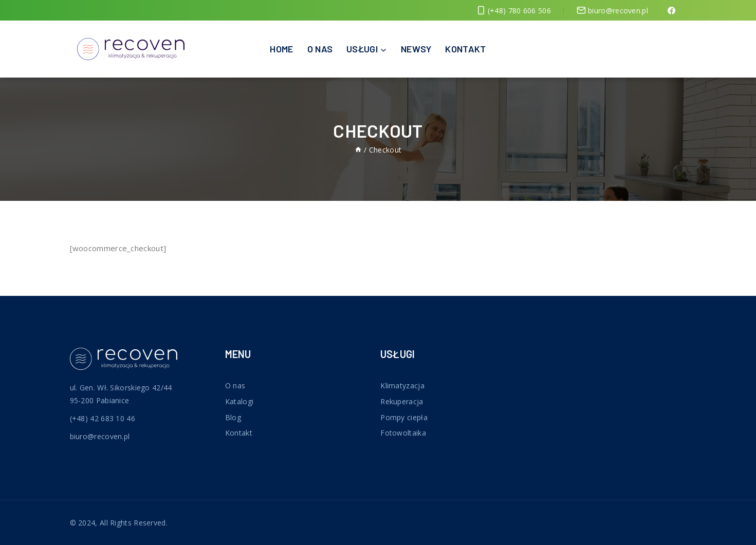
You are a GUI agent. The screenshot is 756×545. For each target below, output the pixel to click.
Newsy (416, 49)
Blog (233, 417)
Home (281, 49)
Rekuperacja (402, 401)
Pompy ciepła (404, 417)
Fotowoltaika (403, 433)
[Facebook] (671, 10)
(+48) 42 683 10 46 (103, 418)
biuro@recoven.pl (100, 436)
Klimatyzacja (402, 386)
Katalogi (239, 401)
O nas (320, 49)
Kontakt (465, 49)
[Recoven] (131, 49)
